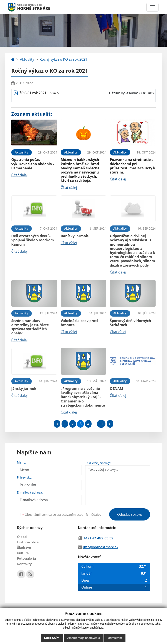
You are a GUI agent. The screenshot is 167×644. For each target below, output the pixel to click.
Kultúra (23, 553)
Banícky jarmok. (75, 236)
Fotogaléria (26, 559)
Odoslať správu (130, 514)
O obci (22, 537)
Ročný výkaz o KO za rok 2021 (63, 59)
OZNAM (116, 389)
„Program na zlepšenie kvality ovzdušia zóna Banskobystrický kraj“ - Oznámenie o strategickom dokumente (83, 397)
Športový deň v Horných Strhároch (130, 323)
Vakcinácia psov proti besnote (79, 323)
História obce (28, 542)
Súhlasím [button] (52, 638)
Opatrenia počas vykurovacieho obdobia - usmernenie (33, 164)
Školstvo (24, 548)
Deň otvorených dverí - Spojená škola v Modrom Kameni (33, 240)
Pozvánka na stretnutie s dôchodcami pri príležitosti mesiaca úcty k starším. (133, 166)
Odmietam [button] (115, 638)
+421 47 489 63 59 (98, 538)
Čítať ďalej (19, 175)
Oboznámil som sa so (62, 515)
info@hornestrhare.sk (101, 547)
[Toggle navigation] (152, 7)
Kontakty (24, 564)
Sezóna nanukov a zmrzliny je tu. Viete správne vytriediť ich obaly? (30, 327)
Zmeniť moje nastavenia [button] (84, 638)
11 (101, 424)
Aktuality (27, 59)
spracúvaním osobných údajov (79, 515)
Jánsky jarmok (24, 389)
